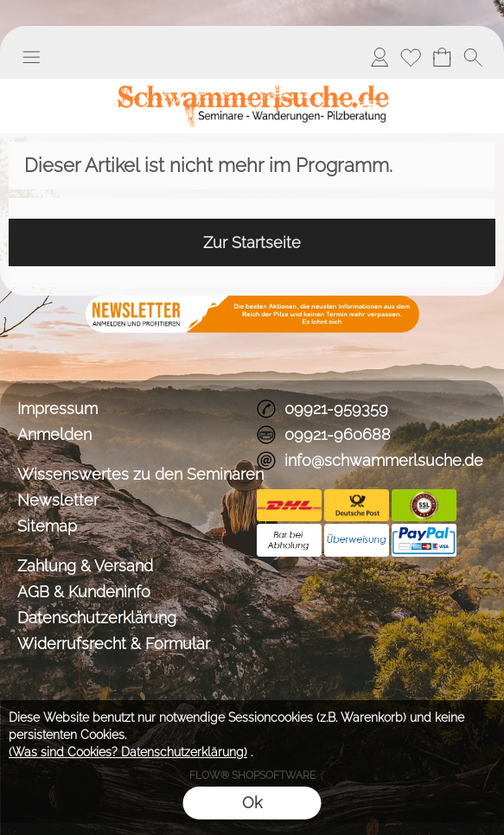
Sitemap (47, 526)
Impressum (57, 408)
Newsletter (58, 500)
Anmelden (380, 57)
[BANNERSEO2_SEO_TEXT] (252, 303)
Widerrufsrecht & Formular (114, 644)
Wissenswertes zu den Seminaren (133, 474)
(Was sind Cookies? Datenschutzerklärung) (128, 752)
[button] (31, 57)
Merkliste (411, 57)
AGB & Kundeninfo (84, 592)
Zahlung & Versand (85, 566)
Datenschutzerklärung (97, 618)
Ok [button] (252, 803)
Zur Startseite (252, 242)
